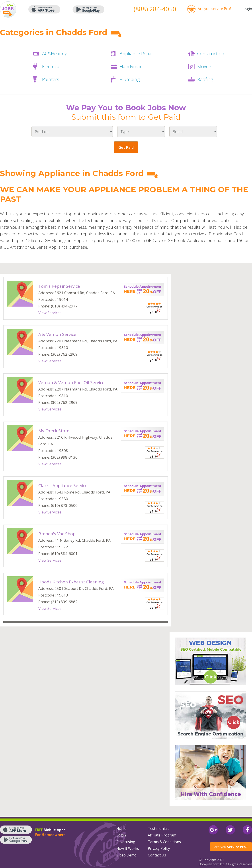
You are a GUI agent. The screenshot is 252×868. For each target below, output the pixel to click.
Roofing (205, 79)
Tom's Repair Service (59, 286)
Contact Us (157, 855)
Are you (231, 847)
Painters (51, 79)
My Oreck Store (54, 431)
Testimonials (159, 828)
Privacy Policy (159, 848)
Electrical (51, 66)
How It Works (128, 848)
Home (121, 828)
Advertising (126, 842)
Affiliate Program (162, 835)
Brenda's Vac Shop (57, 534)
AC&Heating (55, 54)
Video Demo (126, 855)
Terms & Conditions (164, 842)
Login (247, 9)
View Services (50, 313)
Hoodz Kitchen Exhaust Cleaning (71, 582)
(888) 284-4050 (155, 9)
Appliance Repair (137, 54)
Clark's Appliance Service (63, 486)
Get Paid (126, 147)
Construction (211, 54)
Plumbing (130, 79)
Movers (205, 66)
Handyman (131, 66)
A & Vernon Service (57, 334)
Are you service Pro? (215, 9)
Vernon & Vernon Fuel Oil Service (71, 382)
